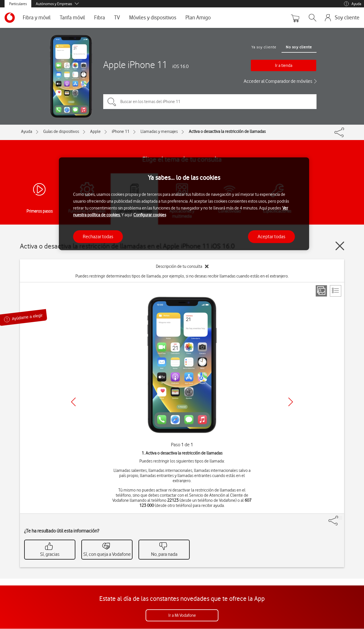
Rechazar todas (98, 237)
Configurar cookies (150, 215)
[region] (184, 204)
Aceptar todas (271, 237)
